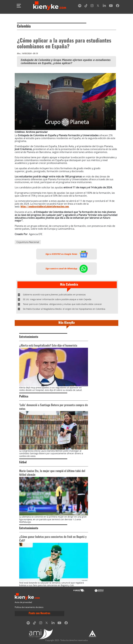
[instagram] (92, 6)
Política (24, 397)
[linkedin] (104, 6)
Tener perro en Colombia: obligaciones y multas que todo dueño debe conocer (62, 304)
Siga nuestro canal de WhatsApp (67, 269)
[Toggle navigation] (19, 6)
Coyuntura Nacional (28, 242)
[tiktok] (86, 6)
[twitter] (98, 6)
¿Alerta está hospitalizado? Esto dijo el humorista (48, 346)
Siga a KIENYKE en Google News (67, 254)
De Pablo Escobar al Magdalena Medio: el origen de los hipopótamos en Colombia (64, 309)
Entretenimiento (29, 337)
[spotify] (80, 6)
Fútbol (23, 462)
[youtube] (111, 6)
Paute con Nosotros (39, 613)
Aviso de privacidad (23, 602)
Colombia (24, 26)
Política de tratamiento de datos (29, 607)
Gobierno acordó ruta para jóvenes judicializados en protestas (54, 295)
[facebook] (118, 6)
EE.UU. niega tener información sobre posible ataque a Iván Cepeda (57, 299)
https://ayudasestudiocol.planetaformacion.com (45, 207)
